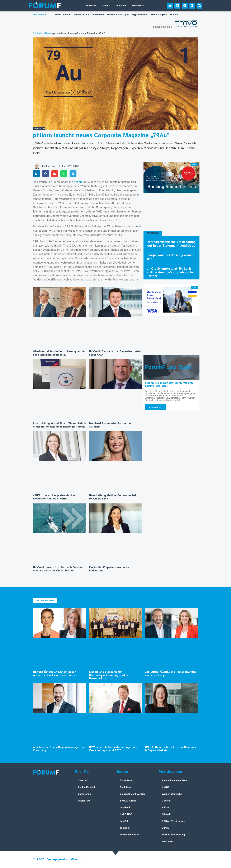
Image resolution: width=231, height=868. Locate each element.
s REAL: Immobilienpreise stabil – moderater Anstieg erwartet (54, 497)
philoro (78, 182)
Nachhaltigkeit (159, 15)
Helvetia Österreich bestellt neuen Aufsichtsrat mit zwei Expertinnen (55, 674)
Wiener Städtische (172, 794)
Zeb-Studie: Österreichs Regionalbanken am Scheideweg (170, 674)
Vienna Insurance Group (175, 780)
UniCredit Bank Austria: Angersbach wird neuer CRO (115, 353)
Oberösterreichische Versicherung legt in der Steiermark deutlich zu (59, 353)
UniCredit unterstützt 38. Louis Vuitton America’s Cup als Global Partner (58, 569)
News (48, 33)
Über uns (83, 780)
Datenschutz (85, 794)
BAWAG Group (128, 801)
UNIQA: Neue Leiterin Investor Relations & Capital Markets (170, 749)
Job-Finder (91, 6)
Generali (166, 801)
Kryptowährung (140, 15)
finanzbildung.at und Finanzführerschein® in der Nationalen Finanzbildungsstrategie (59, 425)
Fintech (174, 15)
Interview (121, 6)
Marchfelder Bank (130, 835)
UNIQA (166, 787)
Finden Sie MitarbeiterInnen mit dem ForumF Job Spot (169, 384)
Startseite (38, 33)
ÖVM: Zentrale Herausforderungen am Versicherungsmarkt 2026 (113, 749)
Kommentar (138, 6)
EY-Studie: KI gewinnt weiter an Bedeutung (109, 569)
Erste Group (126, 780)
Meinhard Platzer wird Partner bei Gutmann (110, 425)
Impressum (84, 801)
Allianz (166, 808)
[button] (199, 6)
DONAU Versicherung (174, 821)
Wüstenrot (168, 842)
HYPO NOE (126, 814)
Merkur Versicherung (173, 835)
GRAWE (166, 814)
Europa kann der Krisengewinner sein (170, 257)
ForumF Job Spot (168, 367)
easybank (125, 828)
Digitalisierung (82, 15)
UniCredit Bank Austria (132, 794)
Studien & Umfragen (118, 15)
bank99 (124, 821)
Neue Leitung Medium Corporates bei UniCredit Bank (112, 497)
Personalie (98, 15)
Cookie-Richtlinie (87, 787)
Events (106, 6)
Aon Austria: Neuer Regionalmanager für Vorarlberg (59, 749)
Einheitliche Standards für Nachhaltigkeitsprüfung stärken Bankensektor (109, 675)
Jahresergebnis (63, 15)
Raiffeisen (125, 787)
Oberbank (125, 808)
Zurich (165, 828)
